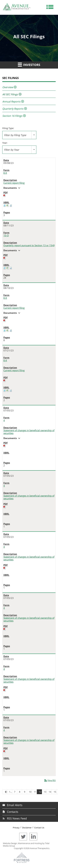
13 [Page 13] (45, 792)
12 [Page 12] (40, 792)
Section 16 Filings (12, 116)
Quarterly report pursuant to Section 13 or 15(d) (29, 245)
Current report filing (14, 183)
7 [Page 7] (15, 792)
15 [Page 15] (55, 792)
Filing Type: (8, 128)
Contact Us (39, 828)
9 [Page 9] (25, 792)
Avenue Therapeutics (40, 848)
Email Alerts (15, 805)
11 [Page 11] (35, 792)
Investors (29, 65)
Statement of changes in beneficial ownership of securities (29, 432)
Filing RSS (50, 780)
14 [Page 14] (50, 792)
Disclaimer (27, 828)
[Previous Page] (5, 792)
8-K (5, 173)
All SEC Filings (10, 94)
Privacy (16, 828)
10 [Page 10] (30, 792)
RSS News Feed (17, 818)
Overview (8, 87)
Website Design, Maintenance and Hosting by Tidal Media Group (26, 845)
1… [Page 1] (11, 792)
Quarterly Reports (13, 109)
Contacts (13, 812)
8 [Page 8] (20, 792)
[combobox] (19, 135)
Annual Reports (11, 102)
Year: (5, 143)
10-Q (6, 235)
